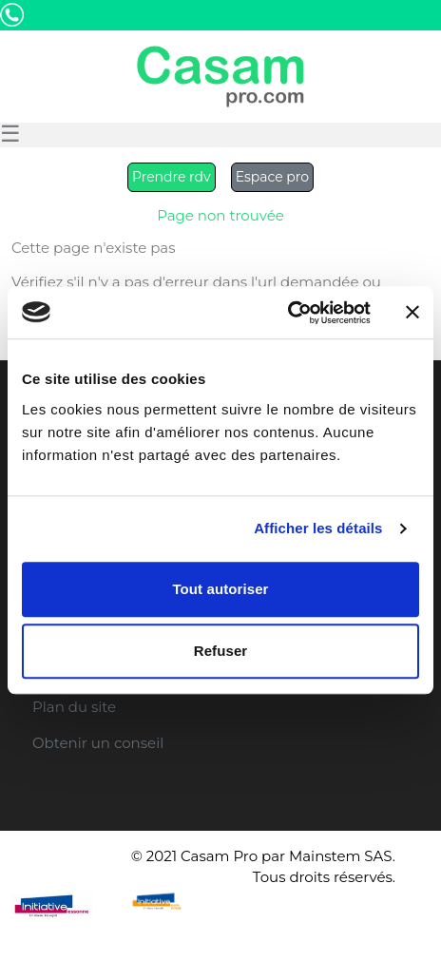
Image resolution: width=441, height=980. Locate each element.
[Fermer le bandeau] (412, 313)
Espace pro (272, 177)
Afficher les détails (318, 528)
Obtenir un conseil (98, 743)
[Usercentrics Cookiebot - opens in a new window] (288, 313)
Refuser (221, 651)
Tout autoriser (220, 589)
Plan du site (74, 707)
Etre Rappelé (292, 37)
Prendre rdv (172, 177)
